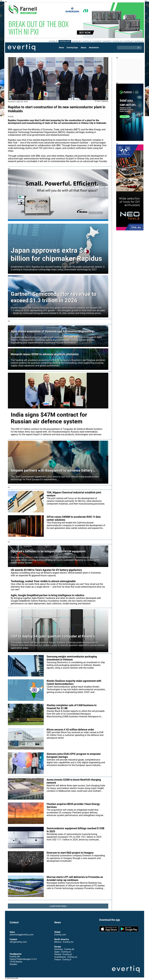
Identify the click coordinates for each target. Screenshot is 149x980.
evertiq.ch (53, 41)
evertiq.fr (107, 41)
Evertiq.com (60, 935)
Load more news (58, 906)
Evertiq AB (22, 48)
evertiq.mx (118, 41)
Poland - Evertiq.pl (63, 954)
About (84, 48)
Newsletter (94, 48)
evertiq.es (87, 41)
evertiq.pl (128, 41)
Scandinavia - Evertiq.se (66, 957)
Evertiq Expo (72, 48)
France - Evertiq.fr (63, 960)
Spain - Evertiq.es (63, 952)
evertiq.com (64, 41)
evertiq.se (139, 41)
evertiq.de (76, 41)
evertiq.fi (97, 41)
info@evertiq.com (18, 942)
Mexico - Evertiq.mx (64, 942)
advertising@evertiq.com (22, 935)
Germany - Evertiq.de (64, 949)
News (62, 48)
